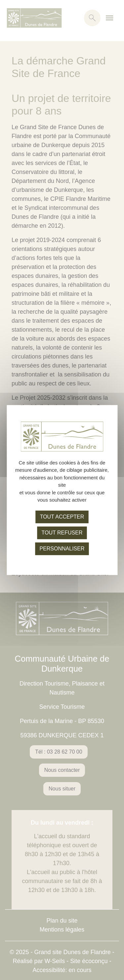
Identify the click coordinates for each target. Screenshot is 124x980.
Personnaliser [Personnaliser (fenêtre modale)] (62, 549)
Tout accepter (62, 517)
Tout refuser (62, 533)
